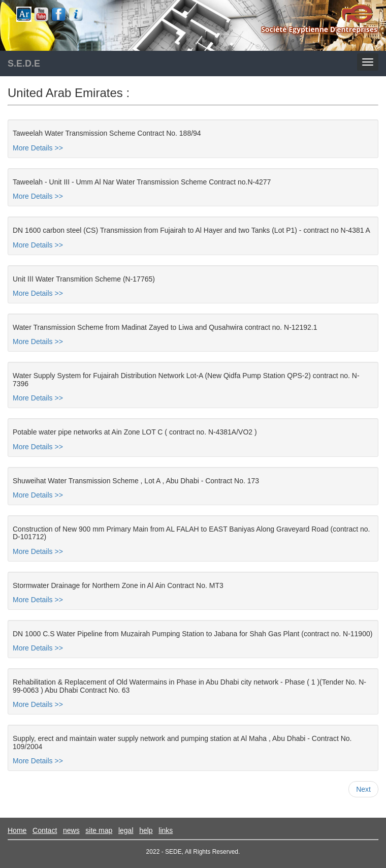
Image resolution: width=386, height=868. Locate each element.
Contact (45, 830)
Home (17, 830)
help (146, 830)
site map (99, 830)
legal (126, 830)
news (71, 830)
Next (363, 789)
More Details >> (38, 148)
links (166, 830)
